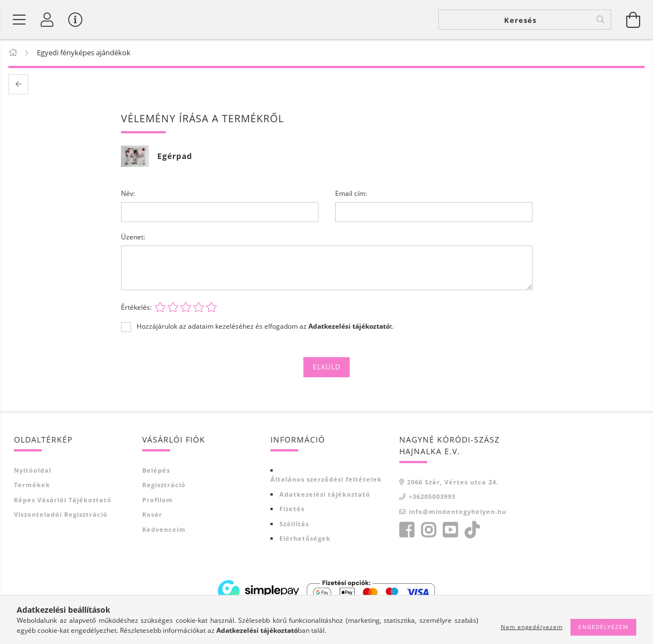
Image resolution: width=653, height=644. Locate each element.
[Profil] (47, 20)
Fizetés (292, 509)
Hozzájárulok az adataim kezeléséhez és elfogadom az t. (265, 326)
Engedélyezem (603, 627)
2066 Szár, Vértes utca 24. (453, 482)
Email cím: (351, 193)
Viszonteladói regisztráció (61, 514)
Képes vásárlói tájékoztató (63, 500)
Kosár (152, 514)
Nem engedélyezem (532, 627)
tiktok (475, 530)
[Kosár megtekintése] (633, 20)
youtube (450, 530)
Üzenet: (133, 237)
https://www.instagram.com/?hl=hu (428, 530)
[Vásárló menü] (75, 20)
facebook (407, 530)
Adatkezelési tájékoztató (325, 494)
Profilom (158, 500)
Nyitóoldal (33, 470)
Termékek (32, 485)
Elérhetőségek (305, 538)
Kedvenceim (164, 529)
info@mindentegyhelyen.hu (458, 511)
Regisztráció (164, 485)
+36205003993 (432, 496)
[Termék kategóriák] (20, 20)
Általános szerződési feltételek (326, 479)
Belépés (156, 470)
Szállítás (294, 524)
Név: (128, 193)
